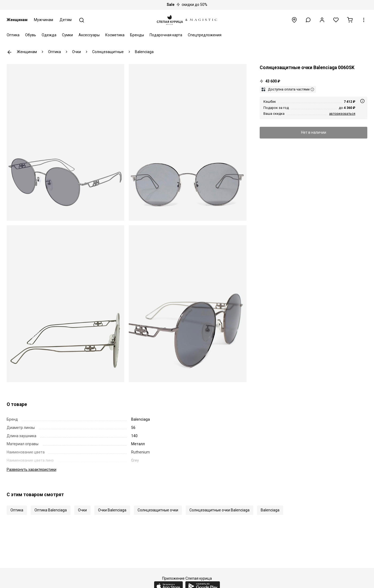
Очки (82, 510)
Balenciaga (270, 510)
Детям (66, 20)
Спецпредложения (205, 35)
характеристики (32, 469)
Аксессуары (89, 35)
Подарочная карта (166, 35)
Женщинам (17, 20)
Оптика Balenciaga (51, 510)
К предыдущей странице (9, 52)
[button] (308, 20)
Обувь (31, 35)
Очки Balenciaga (112, 510)
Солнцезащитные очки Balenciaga (219, 510)
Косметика (115, 35)
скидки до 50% (187, 5)
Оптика (13, 35)
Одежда (49, 35)
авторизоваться (342, 114)
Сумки (67, 35)
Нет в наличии (314, 132)
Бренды (137, 35)
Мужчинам (44, 20)
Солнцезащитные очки (158, 510)
